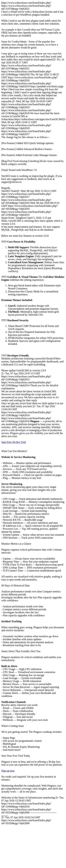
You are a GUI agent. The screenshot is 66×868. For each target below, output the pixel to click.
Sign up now (8, 771)
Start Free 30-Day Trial (14, 442)
